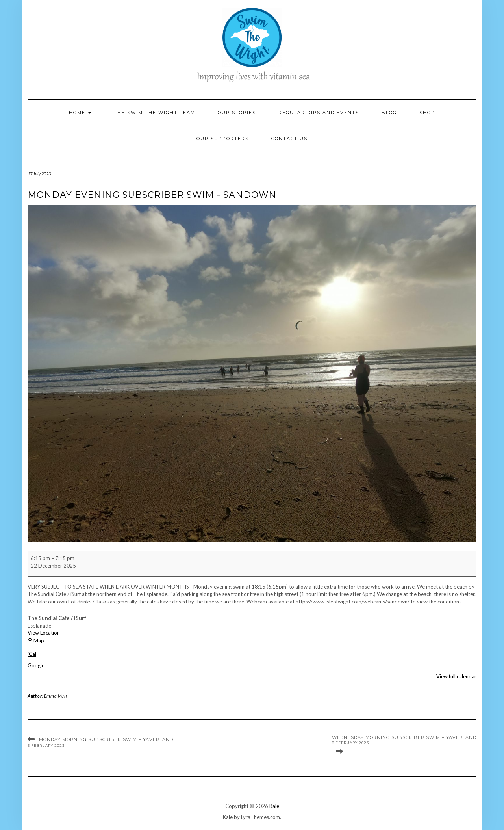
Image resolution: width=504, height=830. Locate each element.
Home (80, 113)
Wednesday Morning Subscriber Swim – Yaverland (404, 740)
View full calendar (456, 676)
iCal (32, 654)
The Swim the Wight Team (155, 113)
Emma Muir (56, 696)
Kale (274, 806)
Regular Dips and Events (319, 113)
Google (36, 665)
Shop (427, 113)
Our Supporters (223, 139)
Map (36, 641)
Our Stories (237, 113)
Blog (389, 113)
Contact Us (289, 139)
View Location (44, 633)
